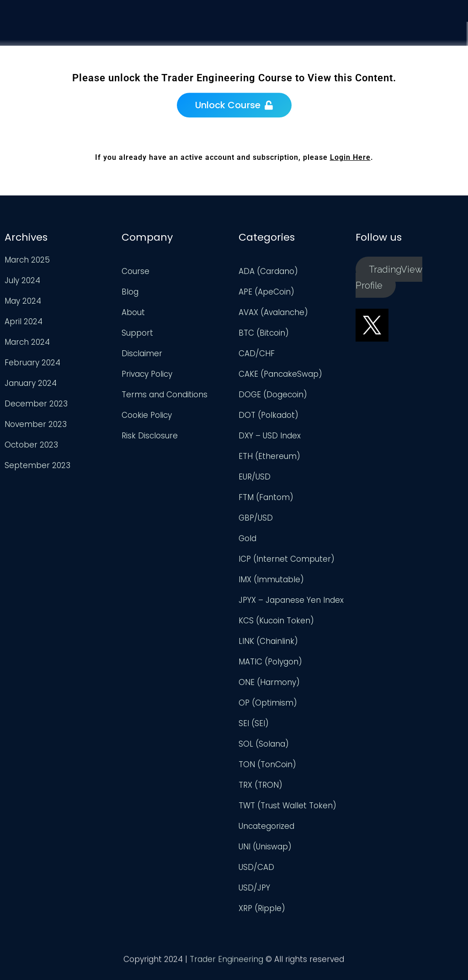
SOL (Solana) (264, 744)
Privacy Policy (147, 374)
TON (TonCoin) (267, 764)
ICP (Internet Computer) (287, 559)
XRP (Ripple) (262, 908)
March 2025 (27, 260)
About (133, 312)
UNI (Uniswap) (265, 847)
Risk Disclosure (150, 436)
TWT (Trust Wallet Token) (287, 806)
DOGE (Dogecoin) (273, 395)
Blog (130, 292)
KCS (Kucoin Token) (276, 621)
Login (448, 65)
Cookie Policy (147, 415)
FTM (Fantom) (266, 497)
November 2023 (36, 424)
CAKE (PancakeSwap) (280, 374)
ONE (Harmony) (269, 682)
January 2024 (31, 383)
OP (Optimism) (268, 703)
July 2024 (22, 280)
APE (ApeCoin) (266, 292)
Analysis (343, 48)
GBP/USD (256, 518)
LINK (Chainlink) (268, 641)
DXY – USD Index (270, 436)
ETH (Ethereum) (269, 456)
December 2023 (36, 404)
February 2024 (32, 363)
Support (398, 56)
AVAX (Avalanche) (273, 312)
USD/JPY (254, 888)
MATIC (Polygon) (270, 662)
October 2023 (31, 445)
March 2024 (27, 342)
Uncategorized (266, 826)
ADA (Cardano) (268, 271)
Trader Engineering (226, 962)
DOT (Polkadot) (269, 415)
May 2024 (23, 301)
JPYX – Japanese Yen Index (291, 600)
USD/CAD (256, 867)
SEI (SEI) (254, 723)
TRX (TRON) (261, 785)
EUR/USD (255, 477)
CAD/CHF (257, 353)
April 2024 (24, 321)
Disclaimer (142, 353)
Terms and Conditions (165, 395)
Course (290, 43)
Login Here (350, 157)
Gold (247, 538)
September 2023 (37, 465)
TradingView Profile (389, 277)
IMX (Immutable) (271, 580)
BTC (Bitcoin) (264, 333)
